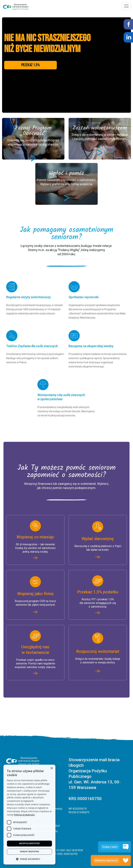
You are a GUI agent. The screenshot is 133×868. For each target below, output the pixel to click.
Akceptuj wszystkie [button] (29, 842)
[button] (29, 859)
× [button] (52, 767)
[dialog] (29, 814)
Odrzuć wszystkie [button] (29, 851)
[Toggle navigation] (126, 6)
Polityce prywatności (24, 813)
